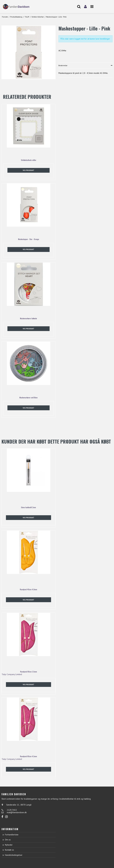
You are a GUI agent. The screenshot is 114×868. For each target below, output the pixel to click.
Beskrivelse (63, 65)
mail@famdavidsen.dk (17, 812)
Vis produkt (28, 170)
